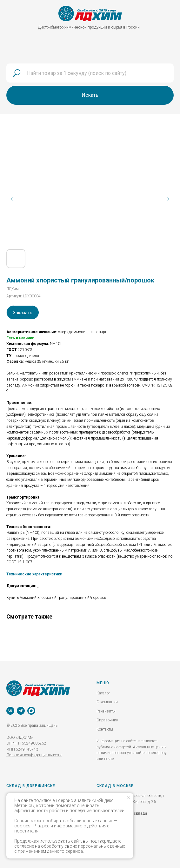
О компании (107, 702)
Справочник (107, 720)
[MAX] (31, 711)
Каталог (103, 693)
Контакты (105, 729)
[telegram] (21, 711)
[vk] (10, 711)
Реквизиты (106, 711)
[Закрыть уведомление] (129, 798)
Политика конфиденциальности (34, 755)
